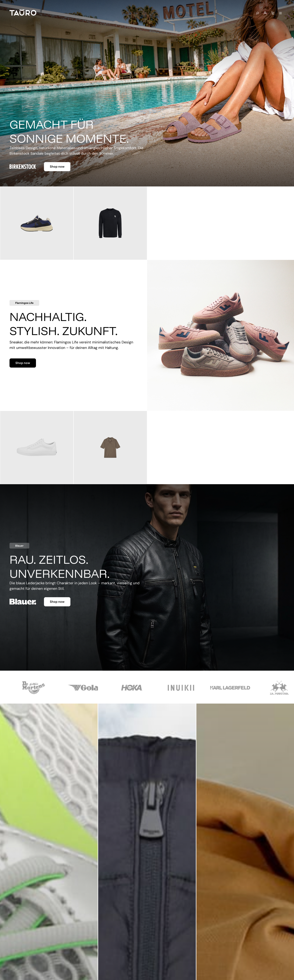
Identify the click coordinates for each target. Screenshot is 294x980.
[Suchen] (257, 13)
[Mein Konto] (265, 13)
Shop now (57, 167)
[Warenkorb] (273, 13)
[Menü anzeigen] (280, 13)
